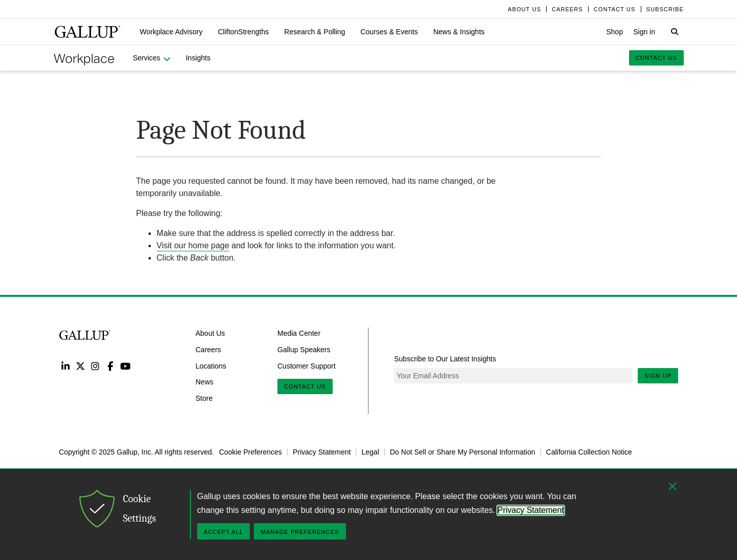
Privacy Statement (322, 452)
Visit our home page (193, 245)
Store (204, 398)
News (204, 382)
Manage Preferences (300, 532)
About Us (210, 333)
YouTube (126, 366)
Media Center (299, 333)
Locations (211, 365)
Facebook (110, 366)
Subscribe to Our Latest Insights (445, 359)
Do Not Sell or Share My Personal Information (463, 452)
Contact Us (305, 386)
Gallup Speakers (304, 350)
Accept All (223, 532)
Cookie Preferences (251, 452)
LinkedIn (65, 366)
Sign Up (658, 376)
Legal (370, 452)
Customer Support (307, 365)
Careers (208, 350)
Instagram (95, 366)
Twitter (80, 366)
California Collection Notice (589, 452)
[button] (171, 32)
